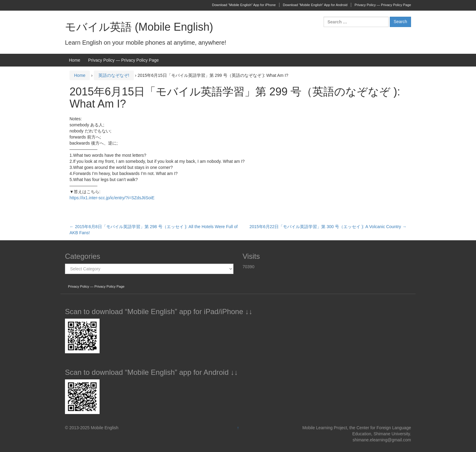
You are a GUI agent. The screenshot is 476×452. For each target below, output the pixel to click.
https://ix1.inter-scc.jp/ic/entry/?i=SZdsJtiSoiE (112, 198)
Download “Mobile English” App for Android (315, 5)
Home (75, 60)
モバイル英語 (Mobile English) (139, 27)
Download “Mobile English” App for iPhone (244, 5)
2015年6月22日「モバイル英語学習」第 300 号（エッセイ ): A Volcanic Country (328, 227)
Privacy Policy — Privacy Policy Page (383, 5)
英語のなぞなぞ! (114, 75)
